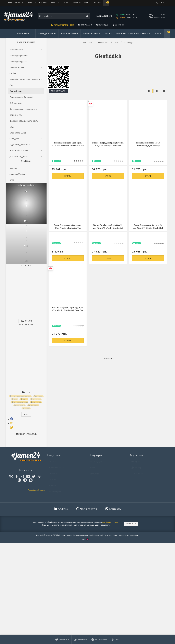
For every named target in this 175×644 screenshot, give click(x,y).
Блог (12, 180)
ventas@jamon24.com (63, 25)
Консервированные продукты (26, 109)
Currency (137, 475)
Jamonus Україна (17, 174)
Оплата (52, 463)
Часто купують (97, 463)
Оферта (52, 481)
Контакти (118, 25)
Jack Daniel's (33, 405)
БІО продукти (16, 103)
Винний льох (26, 91)
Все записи (26, 321)
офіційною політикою (111, 522)
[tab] (12, 419)
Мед (26, 127)
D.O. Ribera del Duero (20, 402)
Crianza (24, 399)
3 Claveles (39, 396)
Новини (52, 487)
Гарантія (53, 475)
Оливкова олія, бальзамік (26, 97)
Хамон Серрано (81, 3)
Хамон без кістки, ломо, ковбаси (134, 34)
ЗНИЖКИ (94, 475)
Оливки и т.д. (16, 115)
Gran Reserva (20, 405)
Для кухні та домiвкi (26, 157)
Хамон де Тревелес (37, 3)
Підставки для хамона (20, 145)
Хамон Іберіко (16, 3)
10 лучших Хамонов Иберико (21, 396)
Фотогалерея (55, 493)
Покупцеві (102, 25)
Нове (92, 469)
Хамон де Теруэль (60, 3)
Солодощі (26, 139)
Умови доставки (56, 469)
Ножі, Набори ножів (26, 151)
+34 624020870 (103, 16)
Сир (158, 34)
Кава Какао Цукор (26, 133)
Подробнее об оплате (36, 490)
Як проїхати (85, 25)
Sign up (136, 469)
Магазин (13, 168)
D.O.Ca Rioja (36, 402)
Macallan (26, 408)
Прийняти (131, 524)
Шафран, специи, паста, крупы (26, 121)
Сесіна (97, 3)
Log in (162, 3)
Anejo (15, 399)
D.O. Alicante (36, 399)
